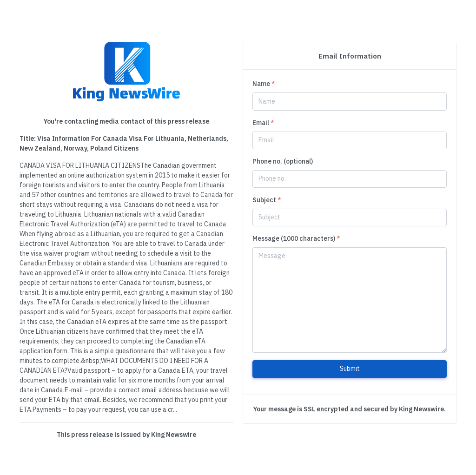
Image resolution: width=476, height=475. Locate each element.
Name (264, 84)
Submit (350, 369)
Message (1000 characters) (296, 238)
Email (263, 123)
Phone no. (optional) (283, 161)
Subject (267, 200)
